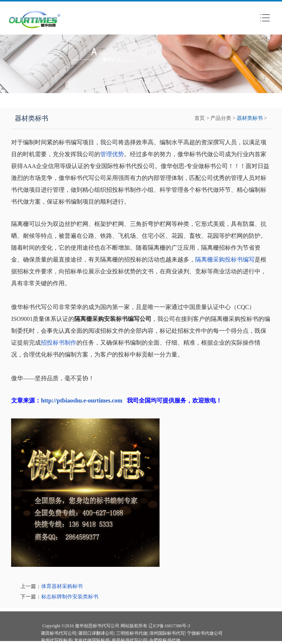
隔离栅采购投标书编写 (225, 259)
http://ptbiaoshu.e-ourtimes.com (82, 400)
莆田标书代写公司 (59, 633)
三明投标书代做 (132, 633)
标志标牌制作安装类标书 (70, 597)
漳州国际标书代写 (167, 633)
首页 (200, 118)
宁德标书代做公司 (205, 633)
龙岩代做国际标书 (92, 640)
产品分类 (221, 118)
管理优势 (112, 154)
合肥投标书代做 (165, 640)
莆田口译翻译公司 (96, 633)
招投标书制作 (59, 343)
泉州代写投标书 (56, 640)
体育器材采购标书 (62, 586)
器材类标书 (250, 118)
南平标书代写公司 (129, 640)
